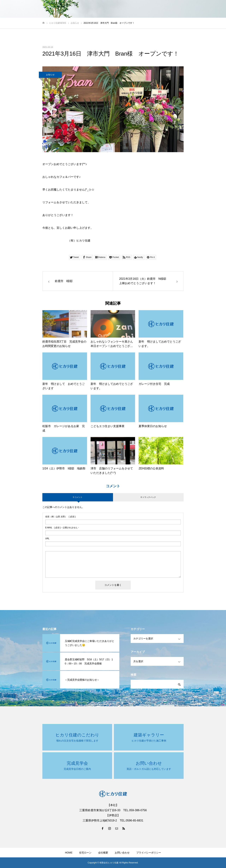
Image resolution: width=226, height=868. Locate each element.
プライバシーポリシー (149, 853)
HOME (69, 853)
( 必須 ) (60, 517)
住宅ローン (85, 853)
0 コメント (78, 497)
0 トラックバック (148, 497)
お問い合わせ (122, 853)
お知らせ (50, 75)
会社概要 (103, 853)
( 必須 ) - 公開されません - (62, 528)
